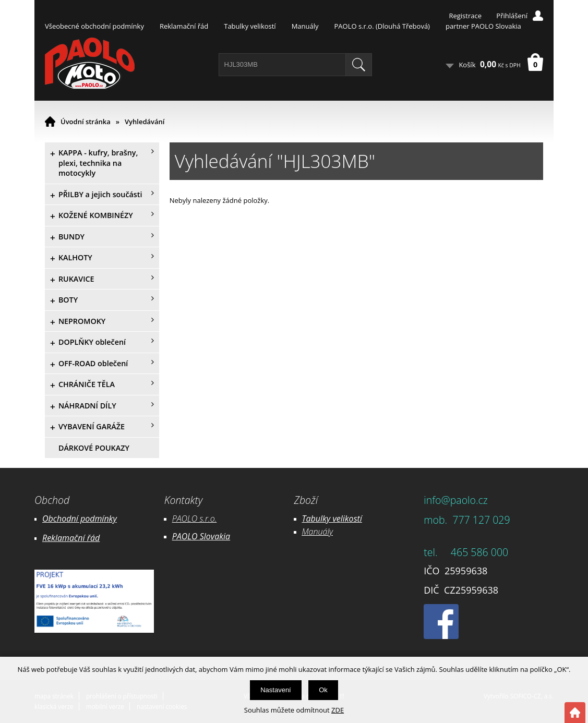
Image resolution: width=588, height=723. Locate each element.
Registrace (465, 16)
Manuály (305, 26)
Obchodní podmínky (80, 519)
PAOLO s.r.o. (195, 519)
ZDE (338, 710)
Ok (323, 690)
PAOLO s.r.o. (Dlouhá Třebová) (382, 26)
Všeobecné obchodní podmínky (94, 26)
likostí (351, 519)
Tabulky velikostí (250, 26)
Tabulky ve (321, 519)
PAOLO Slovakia (201, 536)
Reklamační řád (184, 26)
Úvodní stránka (86, 122)
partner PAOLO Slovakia (483, 26)
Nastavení (276, 690)
